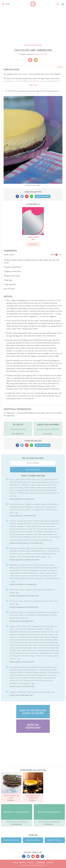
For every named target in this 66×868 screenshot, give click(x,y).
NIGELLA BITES (41, 54)
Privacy (22, 863)
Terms (15, 863)
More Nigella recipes (33, 45)
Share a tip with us (55, 840)
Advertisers (40, 863)
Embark (26, 865)
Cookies (30, 863)
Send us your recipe (11, 840)
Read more (33, 85)
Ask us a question (33, 840)
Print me (61, 67)
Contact (50, 863)
